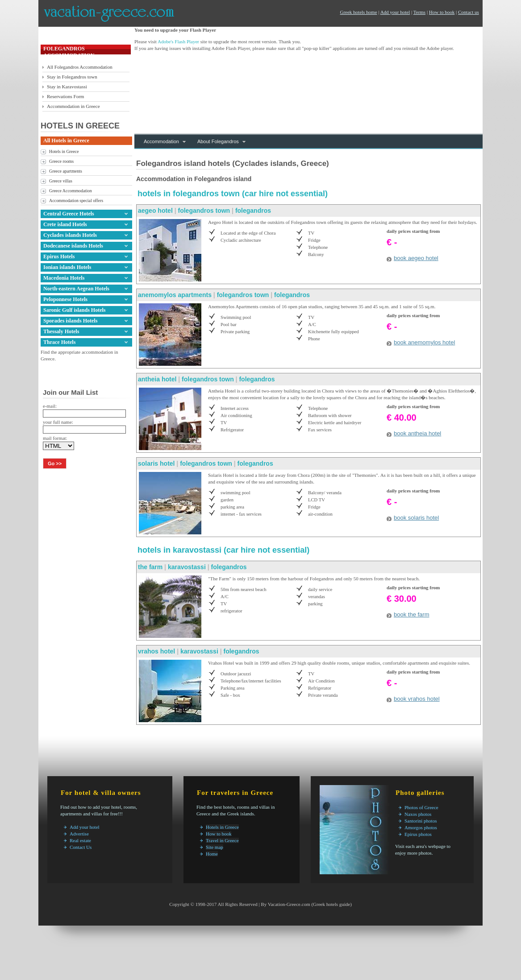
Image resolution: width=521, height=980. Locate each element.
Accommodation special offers (76, 201)
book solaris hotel (416, 518)
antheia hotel (157, 379)
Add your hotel (395, 12)
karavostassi (188, 567)
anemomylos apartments (175, 295)
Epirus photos (418, 834)
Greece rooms (61, 161)
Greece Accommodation (71, 191)
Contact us (469, 12)
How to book (442, 12)
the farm (150, 567)
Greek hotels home (358, 12)
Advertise (79, 834)
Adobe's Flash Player (178, 41)
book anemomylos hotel (424, 342)
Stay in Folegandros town (72, 77)
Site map (215, 847)
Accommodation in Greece (73, 106)
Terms (419, 12)
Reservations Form (65, 96)
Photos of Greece (421, 807)
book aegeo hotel (416, 258)
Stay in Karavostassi (67, 87)
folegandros (253, 211)
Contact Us (81, 847)
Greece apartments (66, 171)
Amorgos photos (421, 827)
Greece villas (61, 181)
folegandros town (204, 211)
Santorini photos (421, 821)
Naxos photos (418, 814)
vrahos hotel (156, 651)
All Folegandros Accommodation (80, 67)
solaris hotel (156, 463)
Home (212, 854)
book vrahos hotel (417, 699)
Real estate (80, 840)
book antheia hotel (417, 433)
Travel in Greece (222, 840)
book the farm (412, 614)
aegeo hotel (155, 211)
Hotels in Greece (64, 151)
